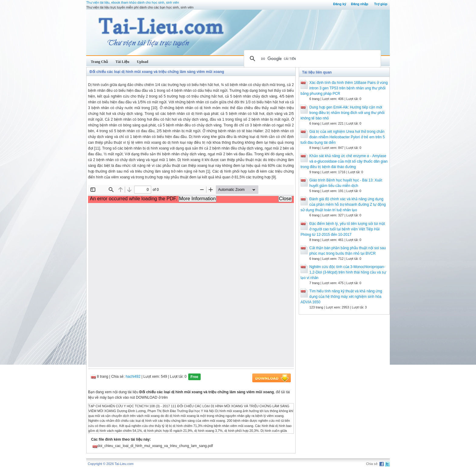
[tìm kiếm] (311, 59)
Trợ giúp (381, 4)
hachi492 (133, 377)
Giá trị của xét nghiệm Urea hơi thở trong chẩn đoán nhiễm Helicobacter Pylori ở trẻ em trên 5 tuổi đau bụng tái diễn (343, 137)
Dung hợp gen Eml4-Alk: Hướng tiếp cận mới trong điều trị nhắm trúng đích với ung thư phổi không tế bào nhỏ (343, 113)
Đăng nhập (360, 4)
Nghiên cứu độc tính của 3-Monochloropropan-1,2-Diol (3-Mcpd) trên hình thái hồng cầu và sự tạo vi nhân (343, 272)
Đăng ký (340, 4)
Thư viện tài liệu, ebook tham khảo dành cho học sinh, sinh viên (133, 2)
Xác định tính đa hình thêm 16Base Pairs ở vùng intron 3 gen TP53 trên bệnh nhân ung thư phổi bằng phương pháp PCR (344, 88)
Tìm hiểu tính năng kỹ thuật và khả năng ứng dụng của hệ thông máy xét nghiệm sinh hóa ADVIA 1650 (341, 297)
